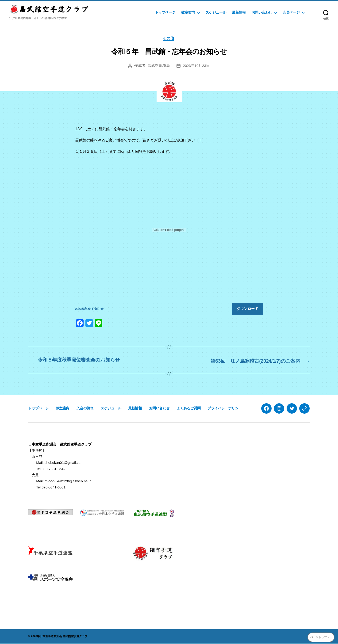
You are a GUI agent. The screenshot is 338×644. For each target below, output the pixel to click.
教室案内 (188, 12)
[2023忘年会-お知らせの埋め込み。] (169, 230)
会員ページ (291, 12)
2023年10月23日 (196, 66)
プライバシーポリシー (225, 408)
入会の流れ (85, 408)
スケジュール (216, 12)
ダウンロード (248, 309)
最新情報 (239, 12)
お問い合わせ (262, 12)
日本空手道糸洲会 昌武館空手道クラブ (63, 637)
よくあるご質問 (188, 408)
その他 (169, 39)
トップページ (165, 12)
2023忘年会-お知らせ (89, 310)
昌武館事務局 (158, 66)
